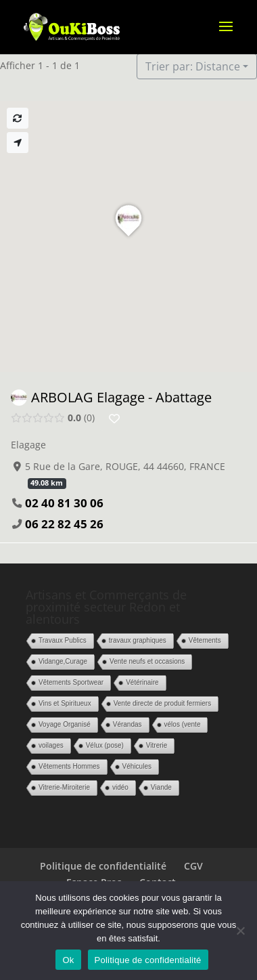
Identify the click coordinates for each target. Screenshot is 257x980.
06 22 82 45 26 (64, 524)
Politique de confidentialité (103, 866)
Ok (68, 960)
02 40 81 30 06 (64, 503)
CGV (193, 866)
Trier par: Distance (193, 66)
